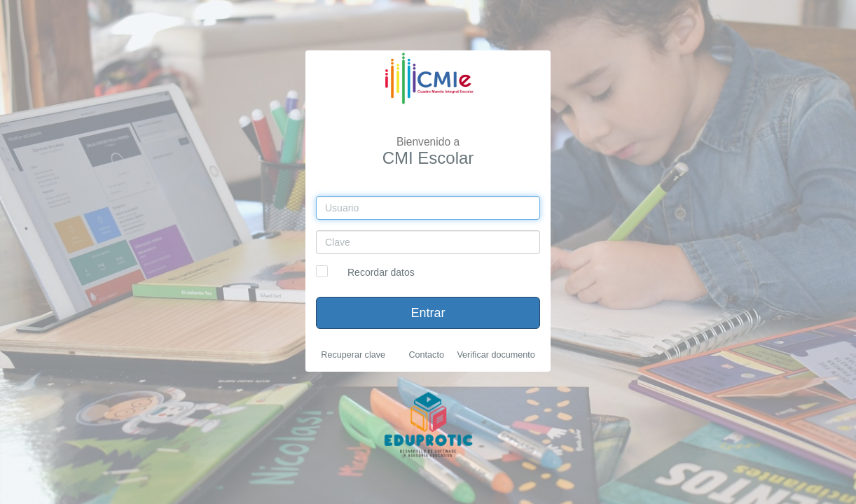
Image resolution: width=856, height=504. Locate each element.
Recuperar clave (353, 355)
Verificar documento (496, 355)
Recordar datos (381, 272)
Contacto (426, 355)
